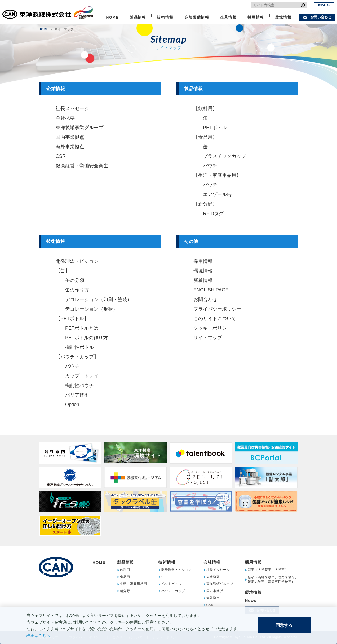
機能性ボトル (79, 347)
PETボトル (215, 128)
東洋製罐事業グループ (79, 128)
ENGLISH (324, 5)
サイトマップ (208, 338)
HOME (112, 17)
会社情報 (212, 562)
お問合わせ (205, 299)
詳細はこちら (38, 635)
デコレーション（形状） (91, 309)
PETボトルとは (82, 328)
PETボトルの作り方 (87, 338)
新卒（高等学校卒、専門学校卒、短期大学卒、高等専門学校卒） (273, 580)
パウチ (210, 166)
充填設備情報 (197, 17)
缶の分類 (75, 280)
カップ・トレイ (82, 376)
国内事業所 (215, 591)
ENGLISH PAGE (211, 290)
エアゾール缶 (217, 194)
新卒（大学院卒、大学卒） (268, 570)
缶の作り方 (77, 290)
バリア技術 (77, 395)
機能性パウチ (79, 385)
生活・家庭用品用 (134, 584)
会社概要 (65, 118)
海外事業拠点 (70, 147)
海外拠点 (213, 598)
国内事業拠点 (70, 137)
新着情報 (203, 280)
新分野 (125, 591)
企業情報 (229, 17)
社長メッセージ (72, 108)
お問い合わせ (321, 17)
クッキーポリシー (212, 328)
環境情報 (283, 17)
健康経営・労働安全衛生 (82, 166)
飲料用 (125, 570)
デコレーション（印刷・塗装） (99, 299)
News (250, 600)
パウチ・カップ (173, 591)
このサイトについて (215, 319)
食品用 (125, 577)
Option (72, 404)
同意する (284, 625)
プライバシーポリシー (217, 309)
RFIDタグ (213, 214)
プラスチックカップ (224, 156)
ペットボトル (171, 584)
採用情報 (256, 17)
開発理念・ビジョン (77, 261)
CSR (61, 156)
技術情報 (165, 17)
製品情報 (138, 17)
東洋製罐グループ (220, 584)
